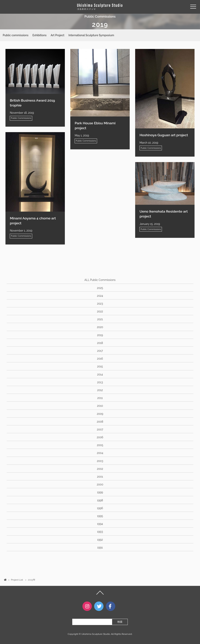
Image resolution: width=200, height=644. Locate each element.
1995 (100, 516)
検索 (120, 622)
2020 (100, 327)
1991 (100, 547)
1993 (100, 532)
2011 (100, 398)
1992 (100, 540)
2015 (100, 366)
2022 (100, 311)
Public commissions (16, 35)
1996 (100, 508)
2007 (100, 429)
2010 (100, 406)
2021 (100, 319)
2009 (100, 414)
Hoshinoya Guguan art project (164, 135)
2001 (100, 477)
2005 (100, 445)
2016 (100, 359)
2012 (100, 390)
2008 (100, 422)
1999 (100, 492)
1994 (100, 524)
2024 (100, 296)
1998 (100, 500)
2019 (100, 335)
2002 (100, 469)
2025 (100, 288)
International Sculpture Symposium (91, 35)
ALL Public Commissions (100, 280)
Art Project (57, 35)
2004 (100, 453)
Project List (17, 580)
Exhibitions (39, 35)
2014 (100, 374)
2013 (100, 382)
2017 (100, 351)
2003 (100, 461)
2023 (100, 304)
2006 (100, 437)
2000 (100, 484)
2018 (100, 343)
